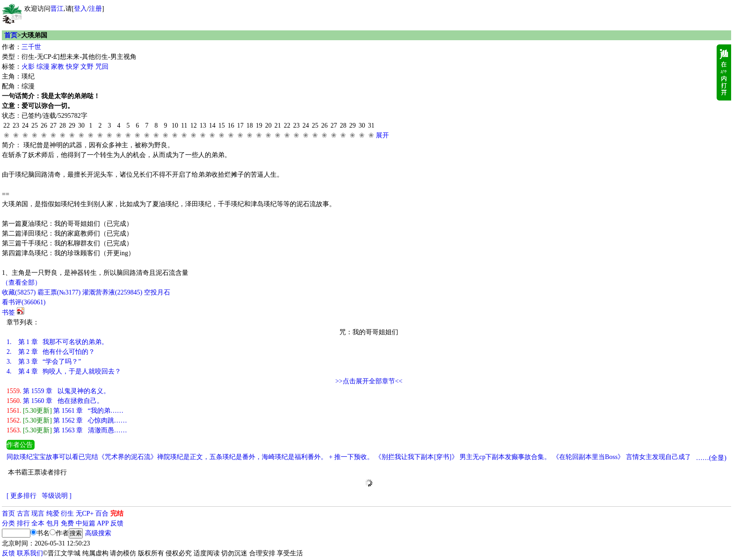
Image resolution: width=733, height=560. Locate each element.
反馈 (117, 523)
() (19, 292)
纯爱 (53, 513)
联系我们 (30, 553)
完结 (117, 513)
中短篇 (86, 523)
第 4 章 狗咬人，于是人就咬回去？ (64, 371)
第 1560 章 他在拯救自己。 (55, 401)
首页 (11, 35)
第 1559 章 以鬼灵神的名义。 (58, 391)
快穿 (72, 67)
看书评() (24, 302)
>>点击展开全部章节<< (369, 381)
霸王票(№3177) (59, 292)
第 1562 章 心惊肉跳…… (67, 420)
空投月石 (157, 292)
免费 (67, 523)
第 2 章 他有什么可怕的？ (51, 352)
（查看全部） (22, 283)
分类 (8, 523)
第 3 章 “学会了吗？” (44, 362)
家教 (57, 67)
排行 (23, 523)
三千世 (31, 47)
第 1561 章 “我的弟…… (65, 411)
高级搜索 (98, 533)
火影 (28, 67)
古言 (23, 513)
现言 (38, 513)
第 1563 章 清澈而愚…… (67, 430)
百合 (102, 513)
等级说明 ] (57, 496)
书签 (8, 312)
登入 (80, 9)
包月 (53, 523)
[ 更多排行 (22, 496)
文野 (87, 67)
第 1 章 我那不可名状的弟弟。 (57, 342)
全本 (38, 523)
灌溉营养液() (112, 292)
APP (103, 523)
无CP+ (85, 513)
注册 (95, 9)
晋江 (57, 9)
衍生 (67, 513)
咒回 (102, 67)
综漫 (43, 67)
